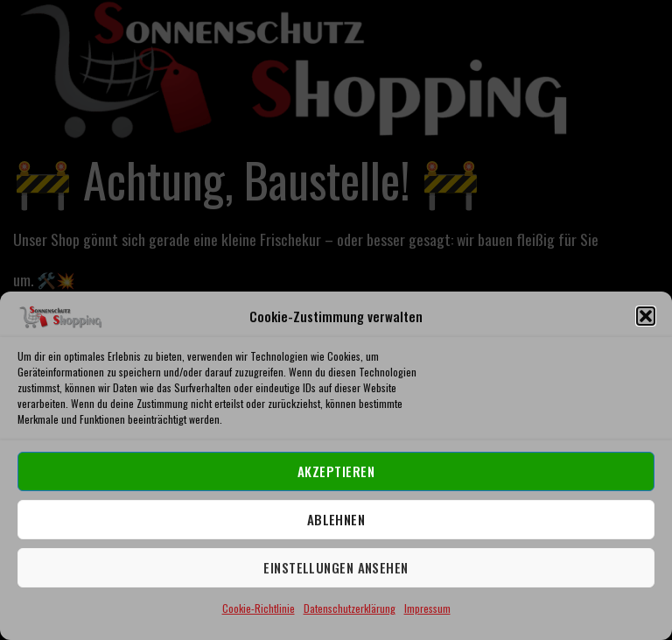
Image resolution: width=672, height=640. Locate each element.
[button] (646, 316)
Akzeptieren (336, 471)
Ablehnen (336, 519)
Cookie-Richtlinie (259, 608)
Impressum (427, 608)
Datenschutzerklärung (350, 608)
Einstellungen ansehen (336, 567)
